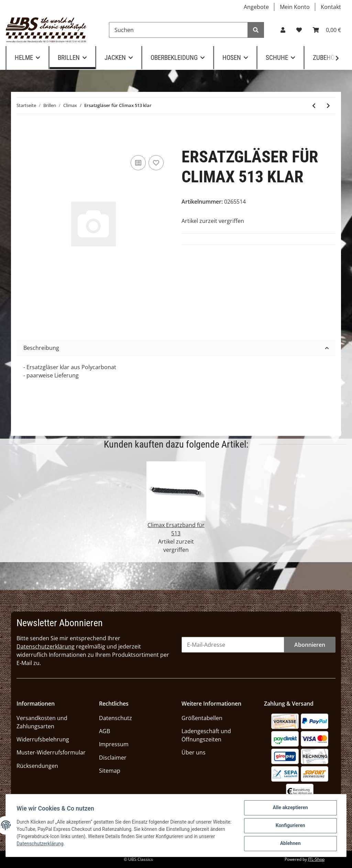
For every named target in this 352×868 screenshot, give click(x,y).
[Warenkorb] (327, 30)
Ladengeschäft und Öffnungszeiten (206, 735)
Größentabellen (202, 718)
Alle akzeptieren (290, 808)
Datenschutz (115, 718)
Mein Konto (295, 7)
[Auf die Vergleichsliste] (138, 163)
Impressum (114, 744)
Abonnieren (310, 645)
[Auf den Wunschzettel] (156, 163)
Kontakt (331, 7)
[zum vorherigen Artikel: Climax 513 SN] (314, 106)
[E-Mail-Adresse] (233, 645)
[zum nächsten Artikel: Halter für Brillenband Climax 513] (328, 106)
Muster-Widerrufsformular (51, 752)
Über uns (194, 752)
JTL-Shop (316, 859)
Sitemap (110, 771)
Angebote (256, 7)
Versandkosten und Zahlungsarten (42, 722)
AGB (104, 731)
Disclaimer (113, 758)
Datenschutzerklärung (46, 646)
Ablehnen (290, 844)
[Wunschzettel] (299, 30)
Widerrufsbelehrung (43, 739)
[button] (283, 30)
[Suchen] (178, 30)
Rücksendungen (37, 766)
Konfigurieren (290, 826)
